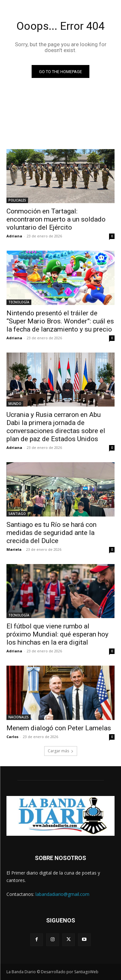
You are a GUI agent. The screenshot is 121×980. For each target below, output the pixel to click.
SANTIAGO (17, 514)
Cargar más (61, 751)
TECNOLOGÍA (19, 302)
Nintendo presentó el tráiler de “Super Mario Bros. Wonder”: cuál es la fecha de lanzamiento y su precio (60, 321)
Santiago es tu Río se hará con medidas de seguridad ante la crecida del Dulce (51, 533)
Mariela (14, 549)
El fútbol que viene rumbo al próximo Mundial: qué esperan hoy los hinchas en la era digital (57, 634)
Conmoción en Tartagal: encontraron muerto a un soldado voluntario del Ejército (56, 219)
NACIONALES (19, 717)
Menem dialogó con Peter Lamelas (59, 728)
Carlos (12, 737)
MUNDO (15, 404)
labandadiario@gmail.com (62, 894)
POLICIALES (17, 200)
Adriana (14, 236)
